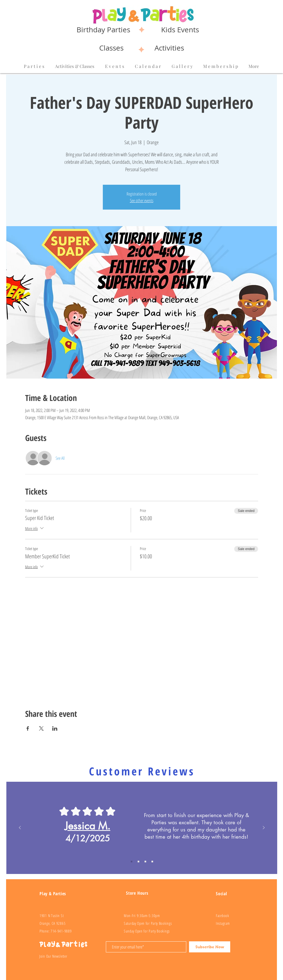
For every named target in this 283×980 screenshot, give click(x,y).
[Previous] (20, 828)
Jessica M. (87, 826)
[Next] (264, 828)
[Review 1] (132, 862)
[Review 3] (145, 862)
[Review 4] (152, 862)
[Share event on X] (41, 728)
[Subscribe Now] (210, 947)
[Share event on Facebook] (28, 728)
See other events (142, 200)
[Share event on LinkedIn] (55, 728)
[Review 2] (138, 862)
